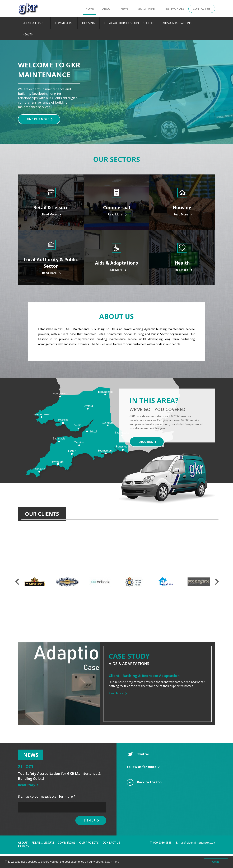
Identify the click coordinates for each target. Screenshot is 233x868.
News (124, 9)
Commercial (64, 23)
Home (90, 9)
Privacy (24, 846)
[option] (116, 92)
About (107, 9)
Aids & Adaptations (177, 23)
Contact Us (202, 9)
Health (28, 34)
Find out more (38, 119)
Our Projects (89, 843)
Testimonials (174, 9)
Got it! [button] (216, 862)
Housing (88, 23)
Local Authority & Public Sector (129, 23)
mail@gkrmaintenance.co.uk (197, 843)
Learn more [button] (112, 862)
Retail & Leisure (34, 23)
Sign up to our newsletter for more (47, 796)
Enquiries (146, 442)
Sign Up (90, 820)
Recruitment (146, 9)
